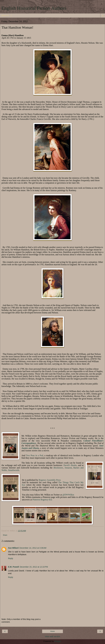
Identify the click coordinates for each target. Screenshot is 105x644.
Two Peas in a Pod (35, 455)
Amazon (68, 468)
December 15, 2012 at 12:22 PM (34, 567)
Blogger (58, 641)
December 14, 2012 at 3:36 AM (33, 548)
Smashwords (14, 470)
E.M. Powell (13, 567)
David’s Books (70, 465)
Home (52, 631)
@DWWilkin (68, 495)
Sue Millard (13, 548)
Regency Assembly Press (50, 480)
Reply (11, 558)
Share (5, 535)
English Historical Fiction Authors (34, 8)
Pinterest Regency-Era (42, 500)
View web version (52, 637)
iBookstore (58, 468)
